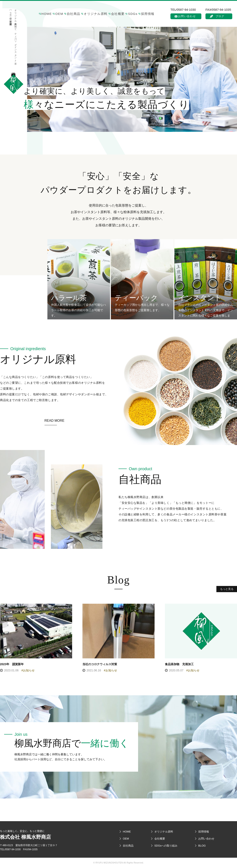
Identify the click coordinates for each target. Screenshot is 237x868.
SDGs (133, 14)
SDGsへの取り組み (166, 846)
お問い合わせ (187, 16)
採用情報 (148, 14)
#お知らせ (28, 670)
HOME (47, 14)
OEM (59, 14)
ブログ (220, 16)
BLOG (202, 846)
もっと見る (227, 589)
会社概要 (118, 14)
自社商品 (74, 14)
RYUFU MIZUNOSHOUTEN (109, 863)
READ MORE (55, 421)
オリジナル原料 (96, 14)
